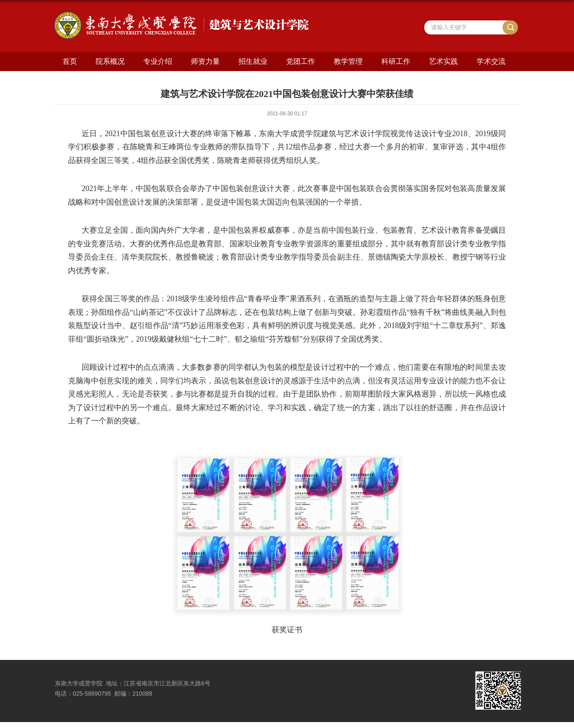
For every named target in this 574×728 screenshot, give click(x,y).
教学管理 (348, 61)
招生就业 (253, 61)
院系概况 (110, 61)
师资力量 (205, 61)
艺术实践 (443, 61)
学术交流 (491, 61)
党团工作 (301, 61)
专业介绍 (158, 61)
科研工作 (396, 61)
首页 (70, 61)
